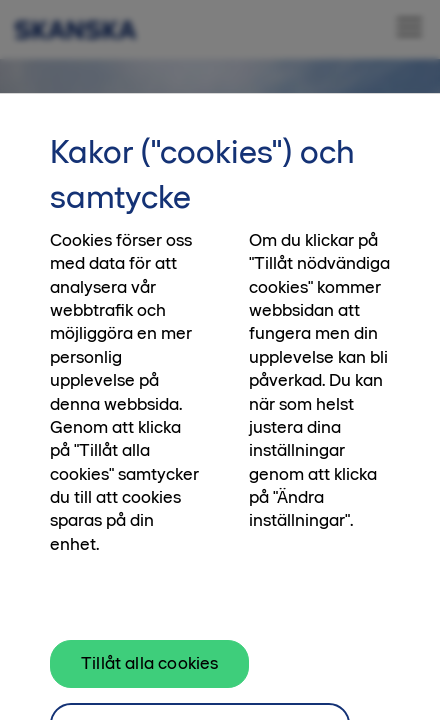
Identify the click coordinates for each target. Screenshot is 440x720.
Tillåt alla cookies (149, 672)
